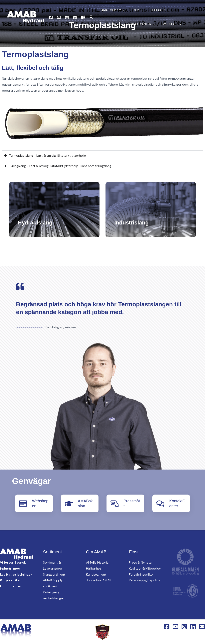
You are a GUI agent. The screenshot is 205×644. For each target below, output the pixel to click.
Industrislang (133, 222)
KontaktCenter (114, 24)
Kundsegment (96, 574)
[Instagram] (67, 17)
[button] (91, 17)
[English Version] (83, 17)
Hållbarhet (94, 568)
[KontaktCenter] (160, 503)
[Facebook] (51, 17)
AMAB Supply (112, 10)
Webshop (143, 24)
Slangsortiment (54, 574)
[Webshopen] (23, 503)
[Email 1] (202, 626)
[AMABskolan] (69, 503)
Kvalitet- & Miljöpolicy (145, 568)
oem (135, 10)
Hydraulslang (37, 222)
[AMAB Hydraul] (26, 17)
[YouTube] (59, 17)
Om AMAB (180, 10)
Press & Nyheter (141, 562)
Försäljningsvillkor (141, 574)
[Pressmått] (115, 503)
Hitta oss (155, 10)
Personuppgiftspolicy (145, 580)
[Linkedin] (75, 17)
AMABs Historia (97, 562)
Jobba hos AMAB (99, 580)
